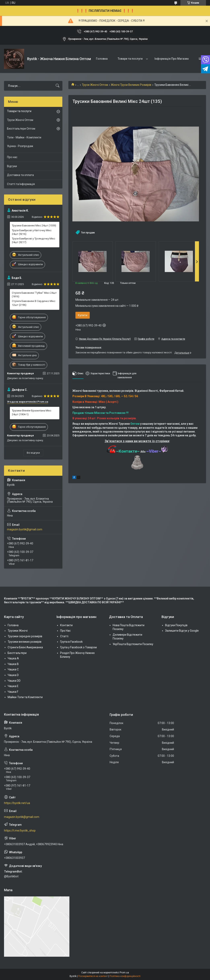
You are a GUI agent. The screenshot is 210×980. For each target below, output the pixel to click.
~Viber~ (157, 451)
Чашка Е (13, 686)
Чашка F (13, 692)
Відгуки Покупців (176, 625)
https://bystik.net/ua (17, 803)
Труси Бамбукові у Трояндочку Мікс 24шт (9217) (33, 240)
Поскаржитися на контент (93, 976)
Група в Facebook (71, 642)
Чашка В (13, 664)
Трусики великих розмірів (25, 642)
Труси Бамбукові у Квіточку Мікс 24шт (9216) (32, 232)
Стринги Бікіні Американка (25, 647)
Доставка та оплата (20, 175)
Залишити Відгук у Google (182, 631)
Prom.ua (124, 973)
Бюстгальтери (17, 653)
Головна (102, 59)
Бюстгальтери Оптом (21, 129)
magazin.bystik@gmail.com (25, 529)
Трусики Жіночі (18, 631)
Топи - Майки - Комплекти (24, 137)
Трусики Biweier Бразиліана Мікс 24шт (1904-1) (32, 412)
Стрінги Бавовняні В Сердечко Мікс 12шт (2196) (34, 303)
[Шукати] (58, 86)
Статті (64, 636)
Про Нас (65, 631)
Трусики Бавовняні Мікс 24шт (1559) (34, 226)
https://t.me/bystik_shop (20, 831)
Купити (83, 315)
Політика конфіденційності (125, 976)
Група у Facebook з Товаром (78, 647)
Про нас (12, 157)
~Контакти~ (123, 451)
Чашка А (13, 658)
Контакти (66, 625)
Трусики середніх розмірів (25, 636)
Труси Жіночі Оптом (95, 85)
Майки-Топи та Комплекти (25, 697)
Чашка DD (14, 681)
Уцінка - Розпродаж (20, 146)
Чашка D (13, 675)
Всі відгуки (33, 453)
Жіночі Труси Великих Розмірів (131, 85)
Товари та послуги (130, 59)
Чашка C (13, 669)
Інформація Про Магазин (172, 59)
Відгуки (12, 166)
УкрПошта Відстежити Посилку (133, 644)
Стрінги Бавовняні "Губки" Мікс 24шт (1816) (34, 295)
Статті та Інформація (21, 184)
